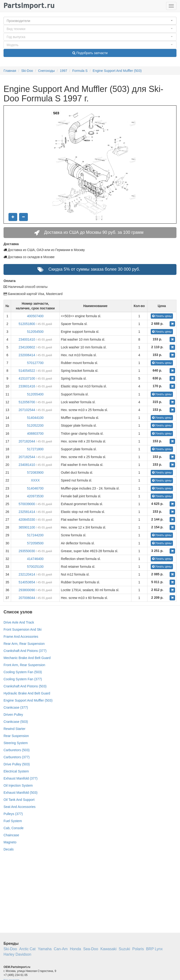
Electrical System (16, 771)
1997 (64, 71)
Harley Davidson (17, 954)
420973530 (35, 496)
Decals (9, 849)
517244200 (35, 535)
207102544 (27, 410)
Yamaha (45, 949)
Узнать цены (162, 316)
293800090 (27, 590)
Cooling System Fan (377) (23, 679)
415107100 (27, 378)
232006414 (27, 355)
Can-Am (61, 949)
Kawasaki (108, 949)
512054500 (35, 332)
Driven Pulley (13, 715)
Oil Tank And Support (19, 800)
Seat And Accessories (19, 807)
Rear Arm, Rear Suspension (24, 644)
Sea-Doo (91, 949)
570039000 (27, 504)
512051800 (27, 324)
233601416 (27, 386)
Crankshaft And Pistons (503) (25, 686)
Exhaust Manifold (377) (21, 778)
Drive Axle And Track (19, 622)
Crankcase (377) (16, 707)
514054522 (27, 371)
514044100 (35, 418)
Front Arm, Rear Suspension (24, 665)
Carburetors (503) (17, 750)
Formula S (80, 71)
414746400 (35, 559)
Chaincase (11, 835)
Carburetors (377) (17, 757)
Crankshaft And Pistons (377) (25, 651)
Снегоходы (46, 71)
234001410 (27, 339)
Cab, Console (14, 828)
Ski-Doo (27, 71)
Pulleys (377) (13, 814)
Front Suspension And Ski (23, 629)
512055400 (35, 394)
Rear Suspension (16, 736)
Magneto (10, 842)
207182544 (27, 457)
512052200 (35, 425)
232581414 (27, 512)
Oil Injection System (18, 785)
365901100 (27, 527)
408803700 (35, 434)
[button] (90, 21)
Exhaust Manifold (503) (21, 793)
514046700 (35, 488)
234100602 (27, 347)
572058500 (35, 543)
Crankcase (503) (16, 722)
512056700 (27, 402)
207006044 (27, 598)
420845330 (27, 520)
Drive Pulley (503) (17, 764)
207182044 (27, 441)
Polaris (138, 949)
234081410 (27, 465)
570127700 (35, 363)
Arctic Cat (27, 949)
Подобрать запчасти (90, 53)
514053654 (27, 582)
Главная (10, 71)
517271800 (35, 449)
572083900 (35, 473)
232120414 (27, 574)
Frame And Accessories (21, 637)
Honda (75, 949)
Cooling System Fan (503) (23, 672)
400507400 (35, 316)
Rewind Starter (15, 729)
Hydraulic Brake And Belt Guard (27, 693)
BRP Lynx (154, 949)
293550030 (27, 551)
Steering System (16, 743)
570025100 (35, 567)
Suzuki (124, 949)
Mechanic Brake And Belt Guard (27, 658)
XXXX (35, 480)
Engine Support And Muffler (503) (117, 71)
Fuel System (13, 821)
